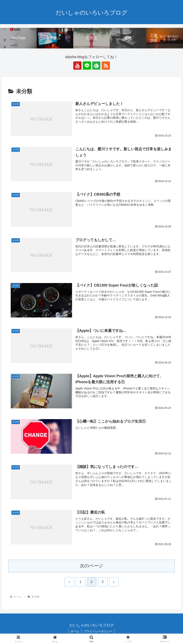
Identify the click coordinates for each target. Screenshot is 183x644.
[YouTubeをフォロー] (77, 66)
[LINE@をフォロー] (87, 66)
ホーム (75, 631)
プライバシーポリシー (98, 631)
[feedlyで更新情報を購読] (96, 66)
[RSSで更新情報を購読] (106, 66)
